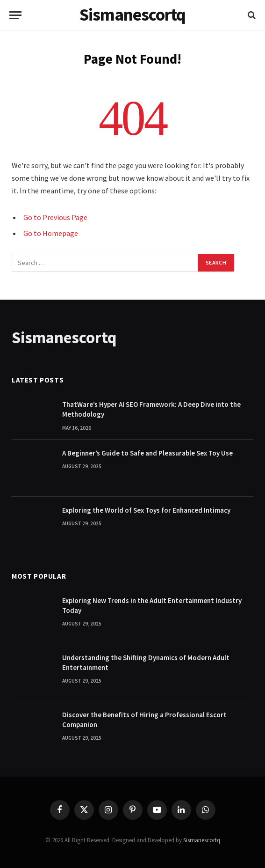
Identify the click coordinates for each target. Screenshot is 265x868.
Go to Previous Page (55, 217)
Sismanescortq (202, 840)
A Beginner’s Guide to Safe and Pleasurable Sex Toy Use (147, 453)
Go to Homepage (51, 233)
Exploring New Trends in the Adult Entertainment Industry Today (152, 605)
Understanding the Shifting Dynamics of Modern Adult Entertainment (146, 662)
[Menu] (15, 15)
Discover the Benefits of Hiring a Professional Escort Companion (144, 720)
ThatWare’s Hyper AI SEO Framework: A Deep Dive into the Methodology (151, 409)
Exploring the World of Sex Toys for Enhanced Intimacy (146, 510)
